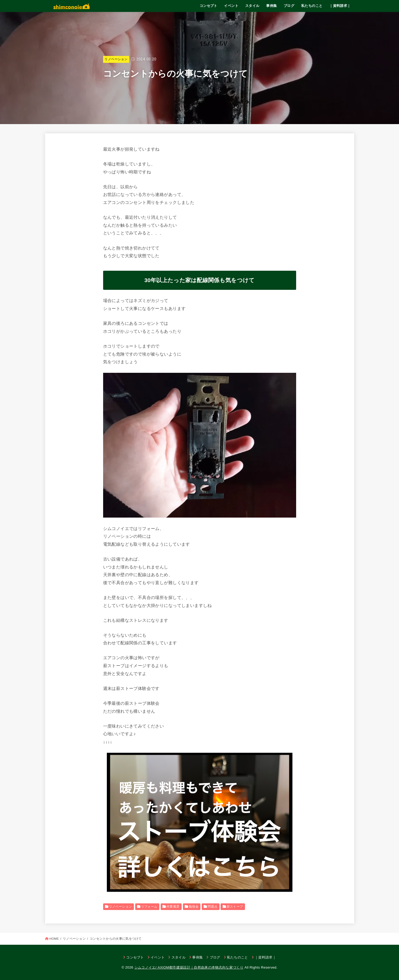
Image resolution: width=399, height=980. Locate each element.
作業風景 (173, 907)
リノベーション (116, 59)
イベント (231, 6)
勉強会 (194, 907)
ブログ (289, 6)
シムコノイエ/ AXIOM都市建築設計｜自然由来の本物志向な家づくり (189, 967)
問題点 (212, 907)
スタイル (252, 6)
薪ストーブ (235, 907)
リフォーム (149, 907)
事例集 (271, 6)
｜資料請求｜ (340, 6)
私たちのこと (312, 6)
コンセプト (209, 6)
